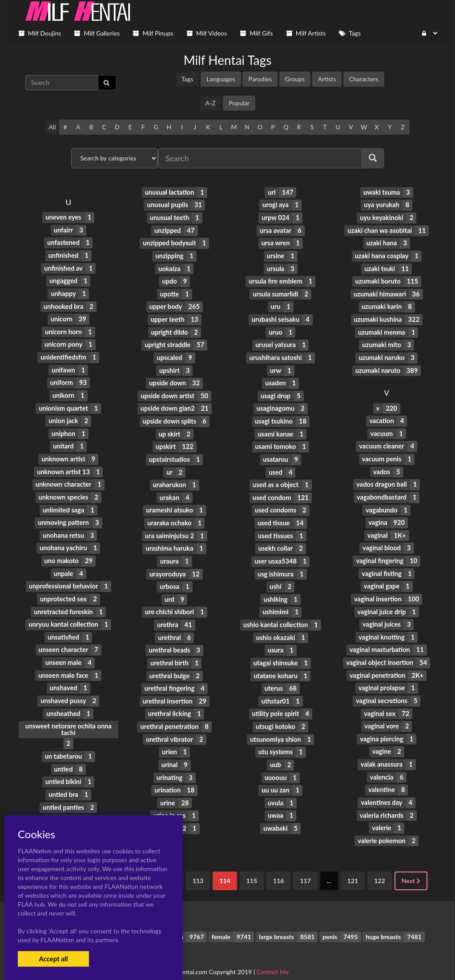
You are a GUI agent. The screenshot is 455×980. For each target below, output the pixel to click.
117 (305, 867)
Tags (187, 79)
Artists (327, 79)
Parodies (260, 79)
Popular (239, 103)
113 (198, 867)
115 (252, 867)
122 (379, 867)
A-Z (211, 103)
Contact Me (273, 958)
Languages (221, 79)
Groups (295, 79)
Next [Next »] (411, 867)
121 (353, 867)
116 (278, 867)
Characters (364, 79)
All (52, 127)
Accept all (53, 959)
